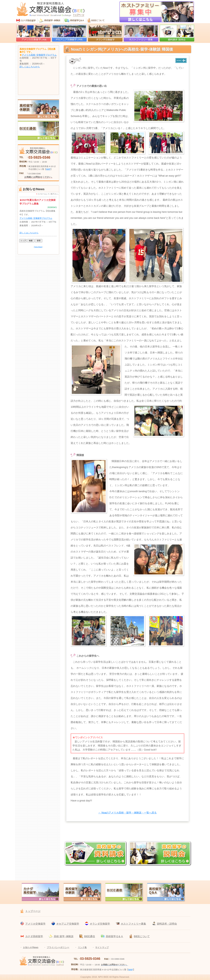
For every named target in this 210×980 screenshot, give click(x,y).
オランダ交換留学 (100, 924)
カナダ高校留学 (34, 936)
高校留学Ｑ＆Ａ (114, 936)
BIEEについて (142, 936)
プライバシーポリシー (58, 947)
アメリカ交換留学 (35, 924)
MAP (48, 169)
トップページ (33, 911)
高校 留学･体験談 (64, 936)
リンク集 (82, 947)
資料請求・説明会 (167, 924)
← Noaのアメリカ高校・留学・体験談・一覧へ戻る (127, 813)
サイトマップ (102, 947)
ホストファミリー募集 (133, 924)
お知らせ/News (31, 947)
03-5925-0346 (39, 157)
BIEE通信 (90, 936)
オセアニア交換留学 (68, 924)
